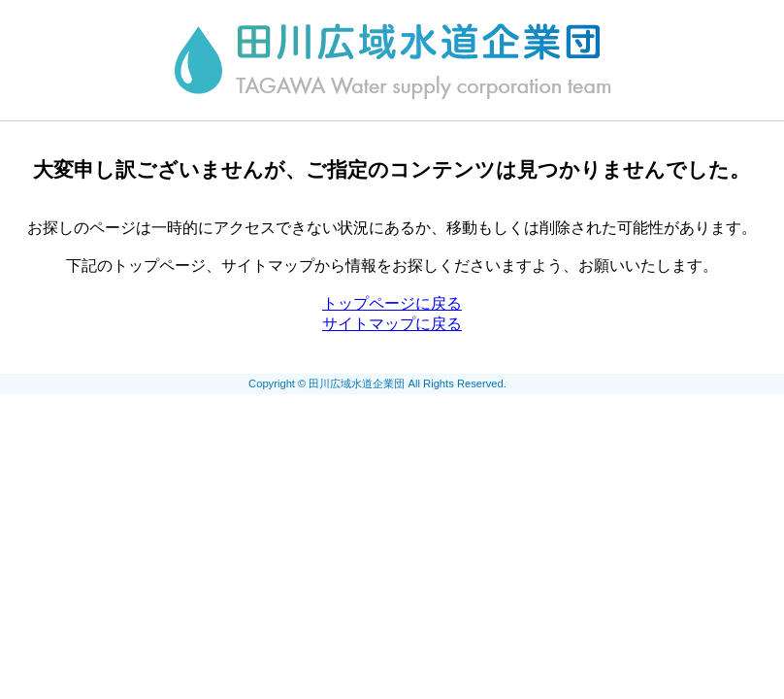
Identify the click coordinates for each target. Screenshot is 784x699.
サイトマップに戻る (392, 324)
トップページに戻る (392, 303)
